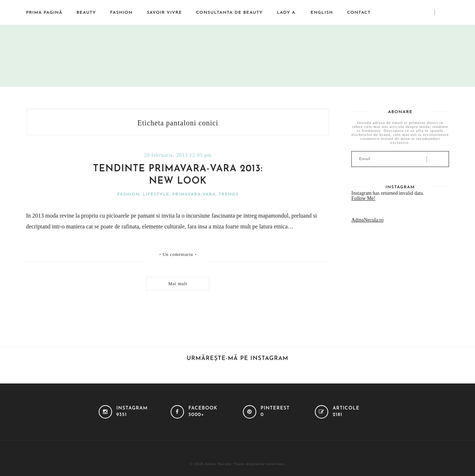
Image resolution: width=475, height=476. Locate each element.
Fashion (121, 13)
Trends (229, 194)
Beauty (86, 13)
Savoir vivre (164, 13)
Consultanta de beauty (229, 13)
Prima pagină (44, 13)
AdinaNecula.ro (367, 220)
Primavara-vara (194, 194)
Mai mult (178, 284)
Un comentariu (178, 254)
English (322, 13)
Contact (359, 13)
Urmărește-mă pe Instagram (237, 359)
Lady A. (287, 13)
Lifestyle (156, 194)
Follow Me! (363, 198)
